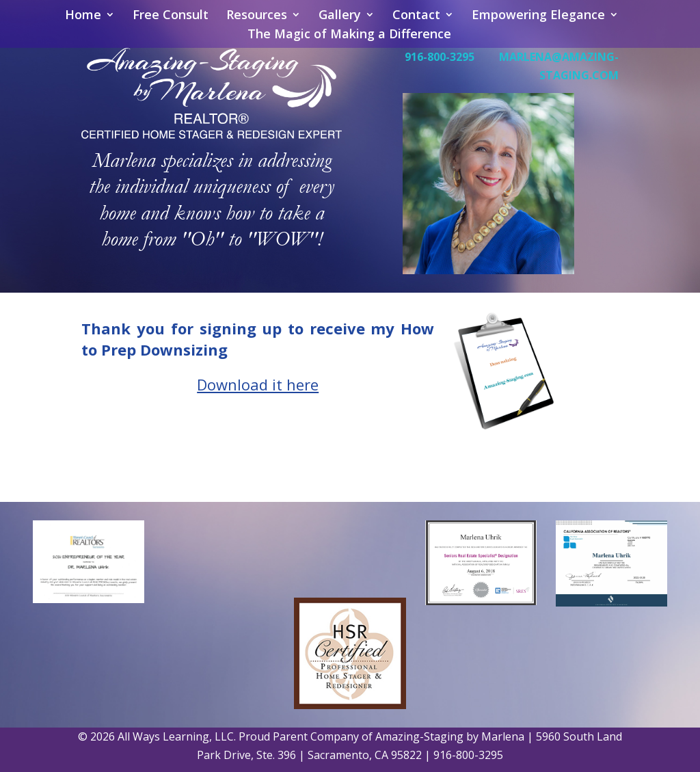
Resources (257, 16)
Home (83, 16)
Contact (416, 16)
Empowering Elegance (538, 16)
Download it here (258, 384)
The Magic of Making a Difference (349, 35)
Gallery (340, 16)
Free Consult (171, 16)
